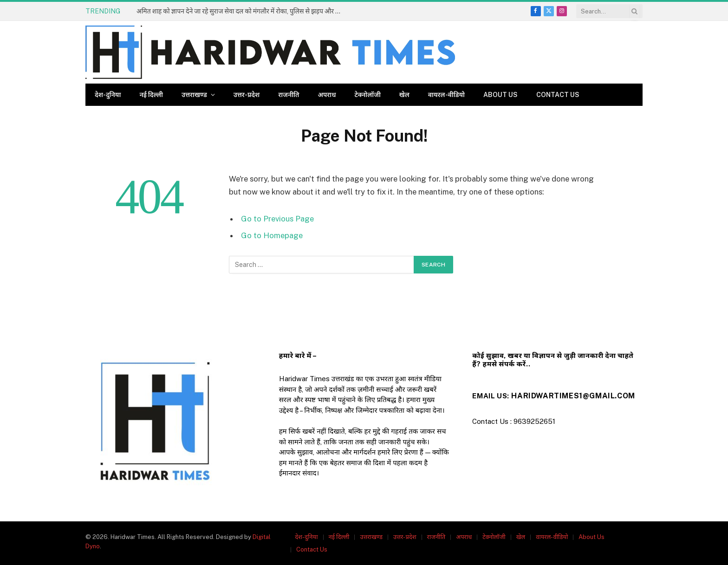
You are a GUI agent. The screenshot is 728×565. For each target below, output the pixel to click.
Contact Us (558, 95)
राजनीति (289, 95)
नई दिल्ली (151, 95)
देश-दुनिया (108, 95)
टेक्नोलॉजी (368, 95)
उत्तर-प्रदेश (247, 95)
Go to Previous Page (277, 219)
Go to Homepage (272, 235)
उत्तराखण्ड (194, 95)
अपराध (327, 95)
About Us (500, 95)
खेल (404, 95)
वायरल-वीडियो (446, 95)
